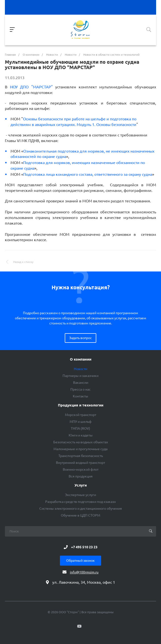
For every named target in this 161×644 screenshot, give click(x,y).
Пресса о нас (80, 389)
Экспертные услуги (80, 495)
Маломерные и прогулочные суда (80, 449)
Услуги (81, 485)
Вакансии (81, 383)
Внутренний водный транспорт (80, 463)
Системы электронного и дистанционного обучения (81, 509)
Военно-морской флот (81, 469)
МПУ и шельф (81, 422)
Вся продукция (81, 476)
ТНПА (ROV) (80, 428)
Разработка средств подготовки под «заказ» (80, 502)
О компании (81, 359)
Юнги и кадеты (81, 435)
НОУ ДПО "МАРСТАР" (30, 87)
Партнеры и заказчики (80, 376)
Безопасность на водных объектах (81, 442)
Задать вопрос (80, 338)
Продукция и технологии (81, 405)
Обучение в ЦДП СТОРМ (80, 515)
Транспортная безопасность (81, 456)
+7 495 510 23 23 (84, 547)
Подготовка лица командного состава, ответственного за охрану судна (88, 174)
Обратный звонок (80, 561)
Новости (80, 369)
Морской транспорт (81, 415)
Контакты (80, 396)
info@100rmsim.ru (84, 572)
